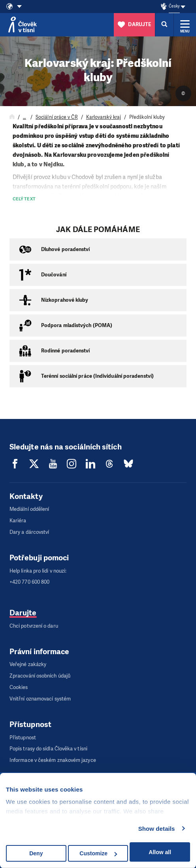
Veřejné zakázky (28, 664)
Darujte (23, 613)
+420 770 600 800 (29, 582)
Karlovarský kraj (104, 117)
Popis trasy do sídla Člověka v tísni (48, 749)
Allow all (160, 852)
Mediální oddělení (29, 509)
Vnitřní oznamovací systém (40, 699)
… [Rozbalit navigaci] (24, 117)
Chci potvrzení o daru (34, 626)
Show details (157, 829)
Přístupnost (23, 738)
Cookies (19, 687)
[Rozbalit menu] (185, 25)
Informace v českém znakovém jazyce (53, 760)
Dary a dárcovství (29, 532)
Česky (174, 6)
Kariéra (18, 521)
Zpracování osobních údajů (40, 676)
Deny (36, 853)
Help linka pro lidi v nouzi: (38, 571)
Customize (98, 853)
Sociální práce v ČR (57, 117)
